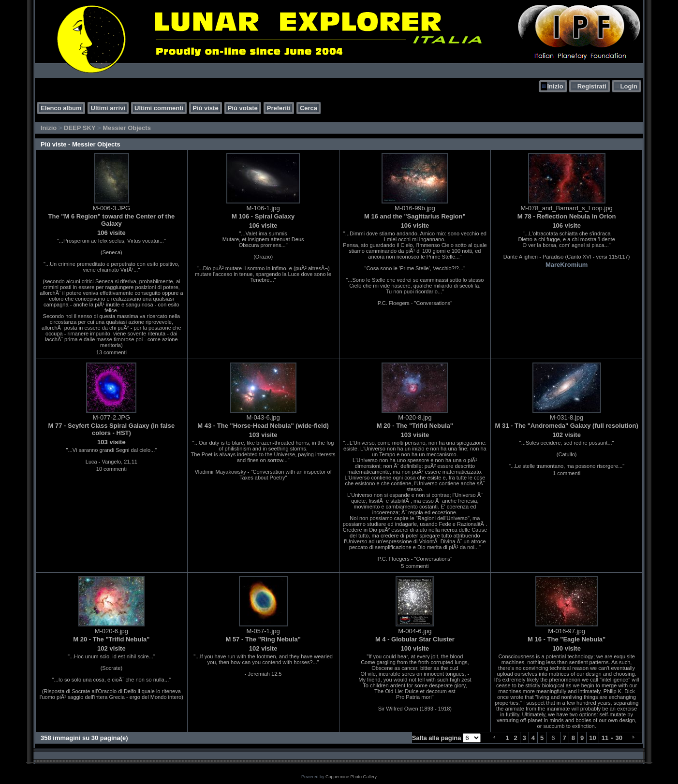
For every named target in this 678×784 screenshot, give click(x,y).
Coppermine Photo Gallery (351, 777)
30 (619, 738)
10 (592, 738)
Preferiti (279, 108)
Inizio (555, 86)
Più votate (243, 108)
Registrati (592, 86)
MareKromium (567, 265)
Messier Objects (127, 128)
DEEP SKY (80, 128)
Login (629, 86)
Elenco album (61, 108)
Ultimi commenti (159, 108)
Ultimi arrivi (108, 108)
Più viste (205, 108)
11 (605, 738)
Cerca (309, 108)
